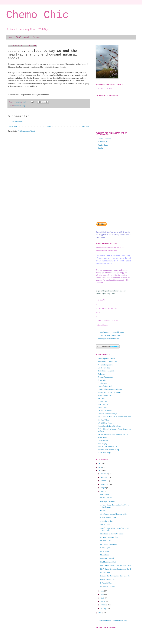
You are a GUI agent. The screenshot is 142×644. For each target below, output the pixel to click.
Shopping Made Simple (106, 359)
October (104, 481)
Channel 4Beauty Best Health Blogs (111, 332)
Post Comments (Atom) (26, 131)
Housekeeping (103, 440)
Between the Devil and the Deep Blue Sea (115, 576)
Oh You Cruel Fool (105, 411)
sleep (23, 106)
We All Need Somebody (107, 423)
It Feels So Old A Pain (108, 518)
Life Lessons (103, 383)
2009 (101, 613)
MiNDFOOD (103, 142)
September (105, 484)
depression (17, 106)
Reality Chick (103, 145)
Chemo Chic (37, 15)
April (103, 598)
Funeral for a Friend (107, 586)
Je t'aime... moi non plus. (109, 537)
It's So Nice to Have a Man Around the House (114, 417)
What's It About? (23, 37)
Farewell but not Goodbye (107, 414)
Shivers (103, 511)
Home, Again (105, 548)
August (103, 488)
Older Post (85, 127)
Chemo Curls (105, 525)
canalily (18, 102)
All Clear (101, 398)
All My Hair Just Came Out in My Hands (113, 434)
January (104, 608)
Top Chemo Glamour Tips (107, 362)
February (104, 605)
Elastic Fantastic (106, 498)
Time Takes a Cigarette (106, 371)
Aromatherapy (105, 572)
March (103, 601)
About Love (102, 408)
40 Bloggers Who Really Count (109, 338)
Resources (37, 37)
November (105, 477)
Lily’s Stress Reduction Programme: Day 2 (116, 565)
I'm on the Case (106, 541)
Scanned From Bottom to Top (109, 450)
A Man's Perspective (105, 365)
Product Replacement (106, 377)
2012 (101, 464)
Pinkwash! (102, 374)
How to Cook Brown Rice (107, 446)
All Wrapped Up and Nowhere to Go (113, 514)
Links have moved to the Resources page (113, 620)
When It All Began (105, 453)
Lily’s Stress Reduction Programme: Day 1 (116, 569)
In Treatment (103, 401)
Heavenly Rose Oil (105, 386)
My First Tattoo (104, 420)
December (104, 474)
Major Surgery (103, 437)
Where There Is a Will (108, 579)
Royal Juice (102, 380)
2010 (101, 471)
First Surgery (103, 443)
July (102, 491)
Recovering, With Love (109, 544)
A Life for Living (106, 521)
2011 (101, 467)
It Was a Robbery (106, 583)
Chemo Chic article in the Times (110, 335)
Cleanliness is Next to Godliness (112, 534)
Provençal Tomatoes (107, 501)
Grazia (100, 148)
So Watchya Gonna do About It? (109, 392)
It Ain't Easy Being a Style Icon (109, 426)
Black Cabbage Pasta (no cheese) (110, 389)
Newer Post (13, 127)
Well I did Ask (103, 405)
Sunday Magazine (104, 139)
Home (10, 37)
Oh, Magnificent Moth (108, 562)
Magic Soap (104, 555)
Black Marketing (104, 368)
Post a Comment (17, 121)
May (102, 594)
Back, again (104, 551)
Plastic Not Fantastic (105, 395)
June (102, 591)
